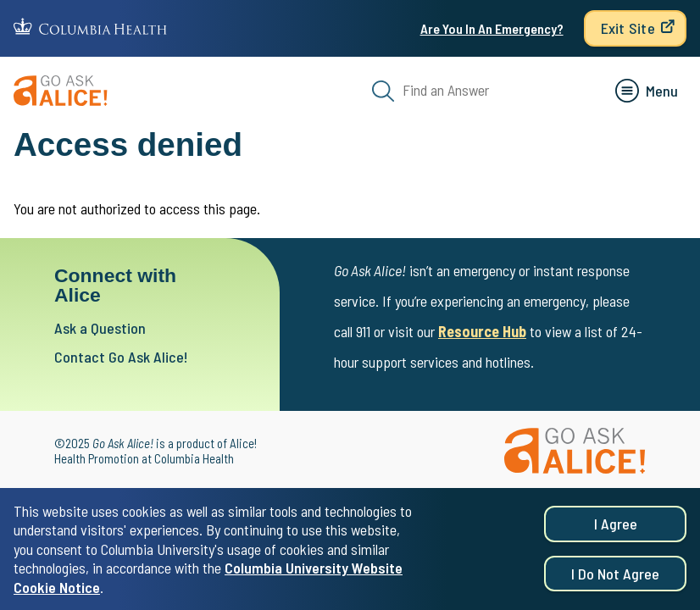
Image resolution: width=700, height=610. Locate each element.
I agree (616, 531)
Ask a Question (100, 328)
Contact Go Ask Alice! (121, 357)
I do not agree (615, 580)
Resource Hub (482, 331)
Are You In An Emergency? (492, 28)
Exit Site (628, 28)
